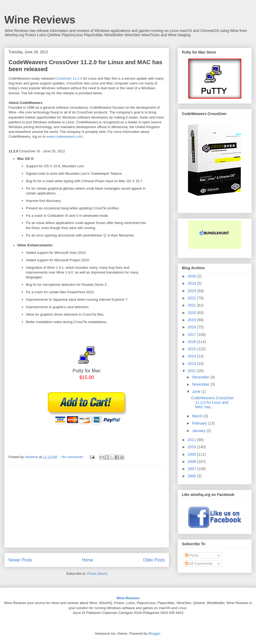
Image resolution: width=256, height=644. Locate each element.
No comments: (73, 457)
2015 (192, 349)
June (197, 392)
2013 (192, 364)
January (199, 431)
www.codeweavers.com (65, 136)
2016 (192, 342)
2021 (192, 305)
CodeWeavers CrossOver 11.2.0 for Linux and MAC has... (212, 402)
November (201, 384)
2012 (192, 371)
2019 (192, 320)
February (200, 423)
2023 (192, 291)
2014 (192, 356)
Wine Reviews (40, 20)
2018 (192, 327)
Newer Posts (20, 560)
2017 (192, 335)
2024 (192, 283)
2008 (192, 462)
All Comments (199, 564)
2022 (192, 298)
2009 (192, 454)
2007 (192, 469)
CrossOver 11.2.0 (69, 78)
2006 (192, 476)
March (198, 416)
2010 (192, 447)
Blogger (154, 633)
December (201, 377)
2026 (192, 276)
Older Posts (154, 560)
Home (88, 560)
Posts (192, 555)
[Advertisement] (87, 506)
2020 (192, 313)
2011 (192, 440)
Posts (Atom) (97, 574)
